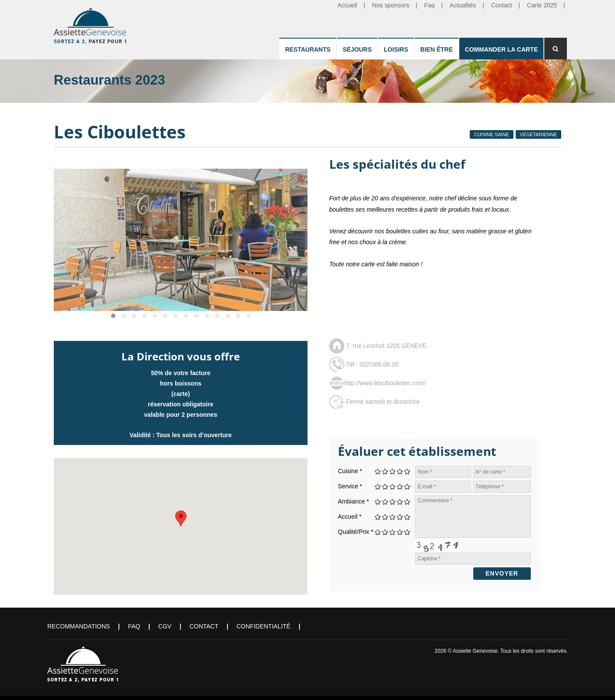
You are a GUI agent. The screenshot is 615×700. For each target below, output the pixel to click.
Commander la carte (501, 49)
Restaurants (308, 49)
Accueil (350, 517)
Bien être (437, 49)
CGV (165, 626)
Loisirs (396, 49)
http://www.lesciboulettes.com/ (385, 383)
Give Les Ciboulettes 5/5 (407, 471)
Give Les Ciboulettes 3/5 (393, 471)
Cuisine (350, 471)
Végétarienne (538, 134)
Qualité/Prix (356, 532)
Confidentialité (263, 626)
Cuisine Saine (492, 134)
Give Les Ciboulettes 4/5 (400, 471)
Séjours (357, 49)
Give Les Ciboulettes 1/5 (378, 471)
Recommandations (79, 626)
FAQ (134, 626)
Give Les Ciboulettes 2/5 (385, 471)
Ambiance (353, 501)
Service (350, 486)
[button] (181, 518)
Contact (204, 626)
